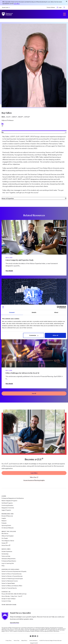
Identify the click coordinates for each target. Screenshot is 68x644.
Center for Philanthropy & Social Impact (12, 579)
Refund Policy (24, 640)
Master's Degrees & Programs (9, 501)
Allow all (55, 335)
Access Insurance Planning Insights (34, 480)
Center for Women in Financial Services (12, 576)
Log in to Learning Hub (8, 563)
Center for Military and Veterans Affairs (12, 586)
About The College (9, 531)
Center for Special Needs (8, 583)
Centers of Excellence (10, 569)
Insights (4, 518)
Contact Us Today (6, 601)
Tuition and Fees (6, 556)
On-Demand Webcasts (8, 528)
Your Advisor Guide (9, 605)
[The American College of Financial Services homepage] (7, 14)
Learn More (17, 4)
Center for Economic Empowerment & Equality (14, 571)
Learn (4, 496)
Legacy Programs (6, 510)
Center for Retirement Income (10, 581)
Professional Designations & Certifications (13, 498)
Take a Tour (34, 477)
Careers (4, 543)
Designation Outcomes (8, 508)
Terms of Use (16, 640)
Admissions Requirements (8, 559)
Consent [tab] (12, 312)
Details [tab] (34, 312)
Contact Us (6, 592)
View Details (9, 271)
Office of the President (8, 536)
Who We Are (5, 534)
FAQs (3, 566)
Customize (34, 335)
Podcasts (4, 523)
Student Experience (7, 551)
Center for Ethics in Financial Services (12, 574)
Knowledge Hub (8, 514)
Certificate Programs (7, 503)
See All (34, 393)
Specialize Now (15, 623)
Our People (5, 538)
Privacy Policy (9, 640)
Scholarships (5, 554)
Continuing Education (7, 505)
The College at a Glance (8, 541)
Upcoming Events (6, 525)
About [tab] (56, 312)
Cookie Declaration (33, 640)
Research (4, 521)
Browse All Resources (7, 516)
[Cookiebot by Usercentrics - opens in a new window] (58, 307)
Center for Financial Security (9, 588)
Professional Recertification (9, 561)
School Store (5, 545)
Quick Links (5, 7)
